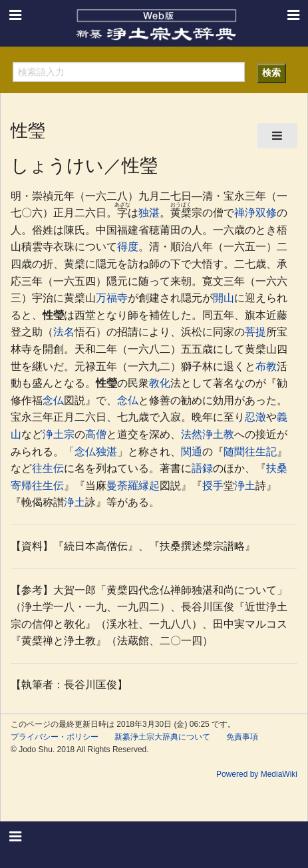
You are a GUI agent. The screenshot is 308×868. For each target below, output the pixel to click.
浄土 (245, 486)
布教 (266, 366)
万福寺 (112, 298)
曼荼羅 (122, 486)
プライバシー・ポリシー (55, 737)
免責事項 (242, 737)
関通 (192, 452)
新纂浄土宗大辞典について (162, 737)
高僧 (96, 434)
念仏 (53, 400)
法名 (64, 332)
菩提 (255, 332)
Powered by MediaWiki (257, 774)
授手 (213, 486)
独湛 (149, 213)
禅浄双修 (255, 213)
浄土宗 (59, 434)
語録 (202, 468)
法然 (192, 434)
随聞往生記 (250, 452)
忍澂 (255, 417)
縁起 (149, 486)
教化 (160, 383)
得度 (128, 247)
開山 (224, 298)
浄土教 (218, 434)
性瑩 (53, 315)
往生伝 (48, 468)
